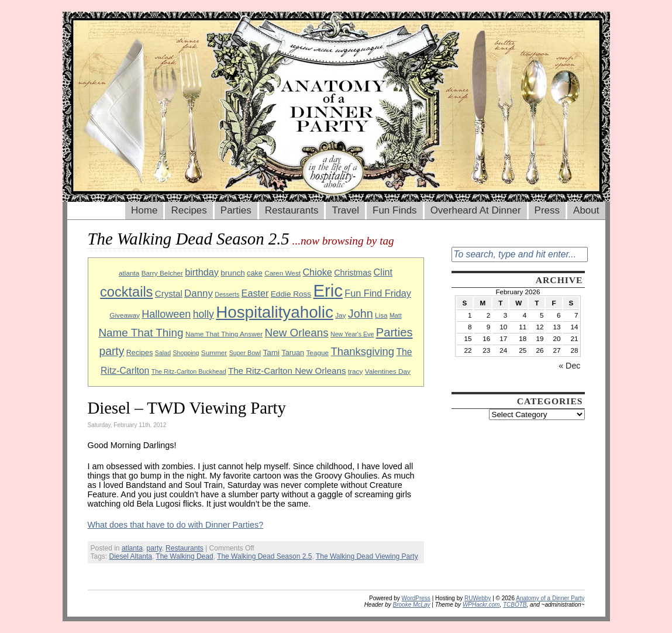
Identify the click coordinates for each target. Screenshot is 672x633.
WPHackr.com (481, 605)
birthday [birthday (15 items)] (202, 272)
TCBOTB (515, 605)
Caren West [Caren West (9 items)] (282, 273)
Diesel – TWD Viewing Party (187, 408)
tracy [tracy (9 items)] (356, 371)
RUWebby (478, 598)
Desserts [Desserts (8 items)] (227, 294)
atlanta (132, 548)
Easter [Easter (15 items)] (255, 293)
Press (547, 210)
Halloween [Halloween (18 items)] (166, 314)
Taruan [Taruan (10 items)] (293, 353)
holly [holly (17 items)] (204, 314)
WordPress (416, 598)
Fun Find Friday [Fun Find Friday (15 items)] (378, 293)
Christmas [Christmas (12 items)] (353, 273)
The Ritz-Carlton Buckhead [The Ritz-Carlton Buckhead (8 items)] (189, 371)
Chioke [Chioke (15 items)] (317, 272)
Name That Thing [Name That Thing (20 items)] (141, 333)
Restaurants (292, 210)
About (586, 210)
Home (144, 210)
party (154, 548)
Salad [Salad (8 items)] (163, 353)
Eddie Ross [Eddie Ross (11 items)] (291, 294)
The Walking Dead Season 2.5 (264, 556)
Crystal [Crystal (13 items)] (169, 293)
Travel (345, 210)
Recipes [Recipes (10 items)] (140, 353)
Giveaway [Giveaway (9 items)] (125, 315)
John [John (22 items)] (361, 314)
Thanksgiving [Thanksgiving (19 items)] (362, 351)
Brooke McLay (412, 605)
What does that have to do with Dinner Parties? (176, 525)
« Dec (569, 366)
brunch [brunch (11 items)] (232, 273)
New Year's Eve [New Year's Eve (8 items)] (352, 334)
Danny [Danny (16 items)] (199, 293)
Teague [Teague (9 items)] (317, 352)
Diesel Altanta (131, 556)
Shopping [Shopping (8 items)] (186, 353)
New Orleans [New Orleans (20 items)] (297, 333)
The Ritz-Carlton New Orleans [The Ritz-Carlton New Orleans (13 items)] (287, 371)
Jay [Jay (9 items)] (340, 315)
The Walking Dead (184, 556)
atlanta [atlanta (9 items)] (129, 273)
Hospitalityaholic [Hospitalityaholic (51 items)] (275, 312)
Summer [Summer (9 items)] (214, 352)
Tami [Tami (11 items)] (271, 352)
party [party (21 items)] (111, 351)
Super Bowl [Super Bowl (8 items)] (245, 353)
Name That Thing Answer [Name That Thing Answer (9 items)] (224, 334)
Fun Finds (395, 210)
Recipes (189, 210)
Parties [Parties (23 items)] (394, 332)
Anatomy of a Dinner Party (550, 598)
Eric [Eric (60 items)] (328, 290)
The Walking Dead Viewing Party (367, 556)
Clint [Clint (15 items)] (383, 272)
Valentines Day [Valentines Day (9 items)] (388, 371)
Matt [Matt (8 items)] (396, 315)
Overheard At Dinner (476, 210)
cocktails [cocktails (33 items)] (126, 292)
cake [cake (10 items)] (255, 273)
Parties (236, 210)
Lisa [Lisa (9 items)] (381, 315)
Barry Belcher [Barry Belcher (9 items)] (162, 273)
